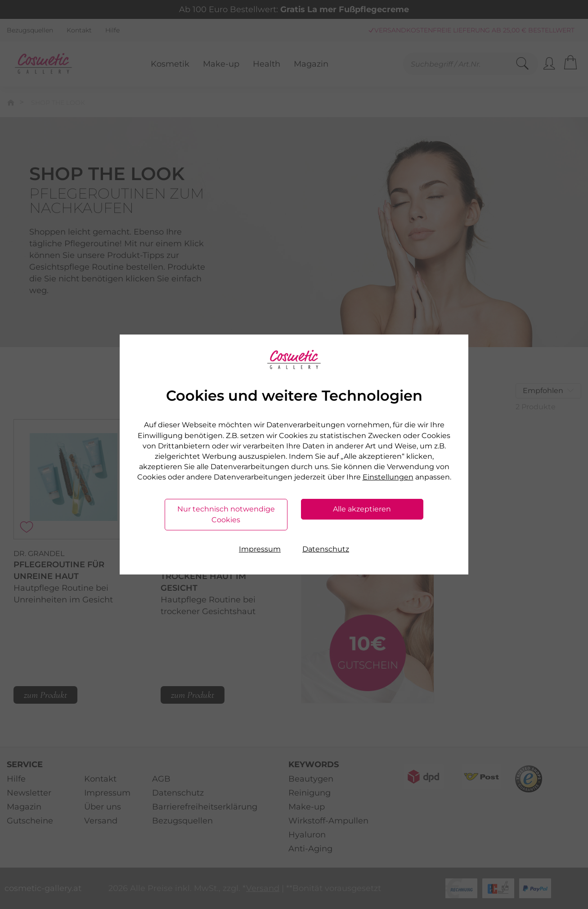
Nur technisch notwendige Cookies (226, 514)
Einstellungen (388, 477)
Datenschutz (326, 549)
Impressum (260, 549)
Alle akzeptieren (362, 509)
